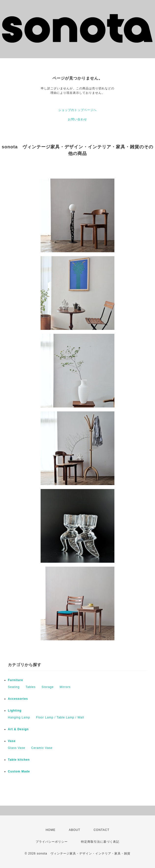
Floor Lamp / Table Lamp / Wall (60, 717)
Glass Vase (16, 748)
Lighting (15, 711)
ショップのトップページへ (77, 110)
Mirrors (65, 687)
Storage (48, 687)
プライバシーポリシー (52, 842)
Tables (31, 687)
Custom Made (19, 771)
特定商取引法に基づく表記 (100, 842)
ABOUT (75, 830)
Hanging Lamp (19, 717)
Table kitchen (19, 760)
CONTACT (101, 830)
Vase (12, 741)
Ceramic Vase (42, 748)
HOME (50, 830)
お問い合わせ (77, 119)
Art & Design (18, 729)
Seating (14, 687)
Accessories (18, 699)
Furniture (15, 680)
